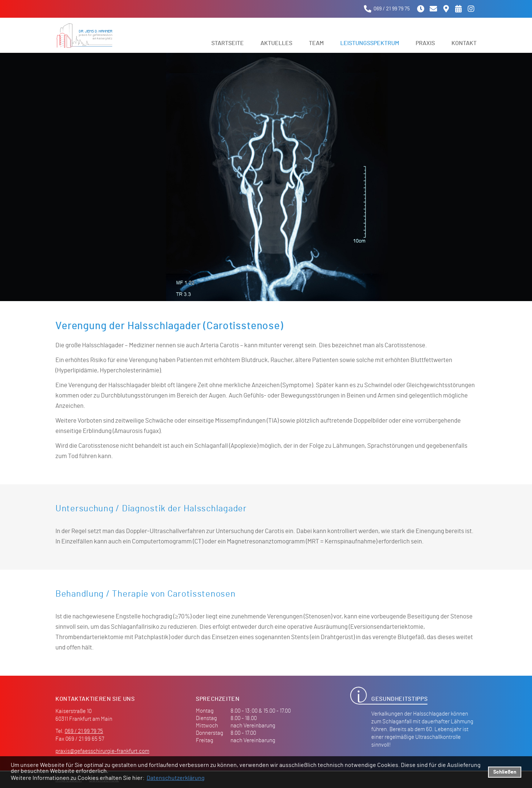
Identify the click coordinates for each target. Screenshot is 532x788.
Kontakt (464, 43)
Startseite (228, 43)
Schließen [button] (505, 772)
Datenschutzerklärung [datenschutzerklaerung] (176, 778)
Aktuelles (276, 43)
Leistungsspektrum (370, 43)
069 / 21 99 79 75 (84, 731)
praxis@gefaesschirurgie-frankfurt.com (102, 751)
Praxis (425, 43)
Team (316, 43)
